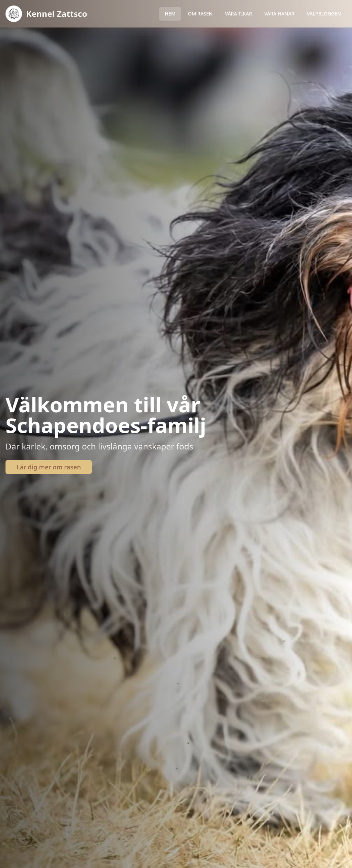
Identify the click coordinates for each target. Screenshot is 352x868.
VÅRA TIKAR (238, 14)
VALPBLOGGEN (324, 14)
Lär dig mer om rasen (49, 467)
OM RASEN (200, 14)
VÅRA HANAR (279, 14)
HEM (170, 14)
